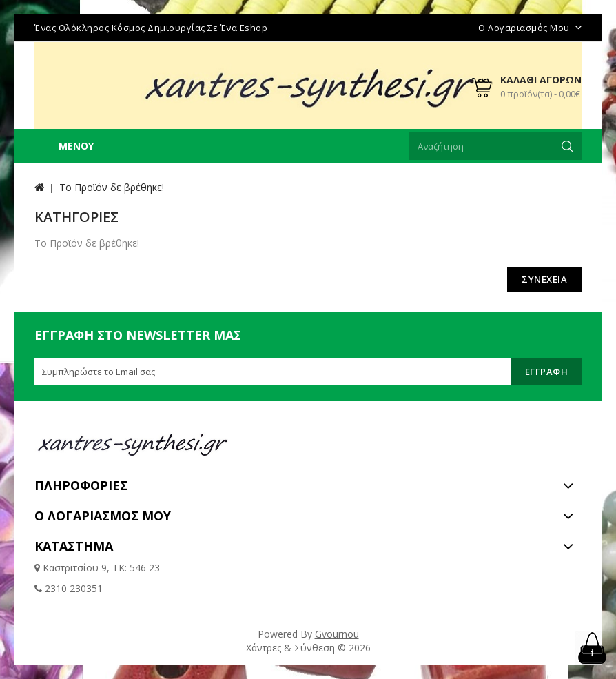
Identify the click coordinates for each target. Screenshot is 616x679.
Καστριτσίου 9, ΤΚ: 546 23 (100, 568)
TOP (592, 648)
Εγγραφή (547, 372)
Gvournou (337, 634)
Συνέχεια (544, 279)
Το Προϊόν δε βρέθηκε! (112, 187)
